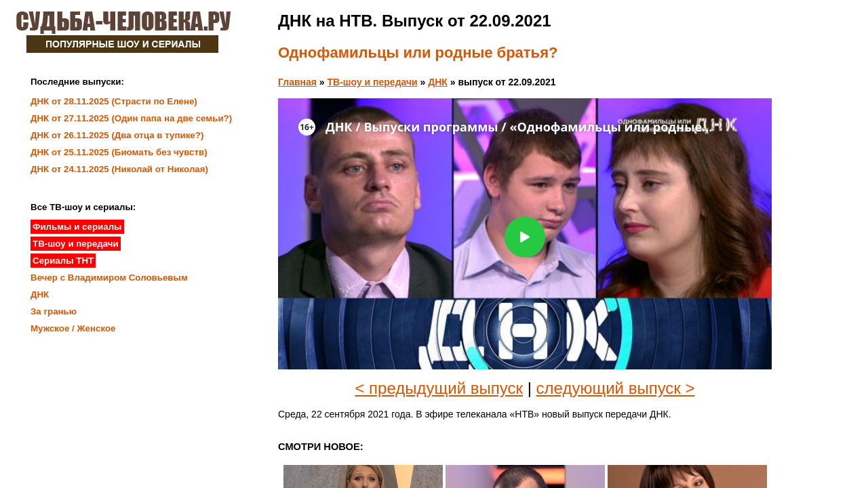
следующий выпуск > (616, 388)
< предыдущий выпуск (439, 388)
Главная (297, 82)
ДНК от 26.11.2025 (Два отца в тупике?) (117, 135)
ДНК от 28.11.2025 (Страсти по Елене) (114, 101)
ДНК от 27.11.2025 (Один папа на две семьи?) (131, 118)
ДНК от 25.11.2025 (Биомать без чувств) (119, 152)
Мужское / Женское (73, 328)
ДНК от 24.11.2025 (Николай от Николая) (119, 169)
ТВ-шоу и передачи (373, 82)
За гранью (54, 311)
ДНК (438, 82)
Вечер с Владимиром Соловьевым (109, 278)
